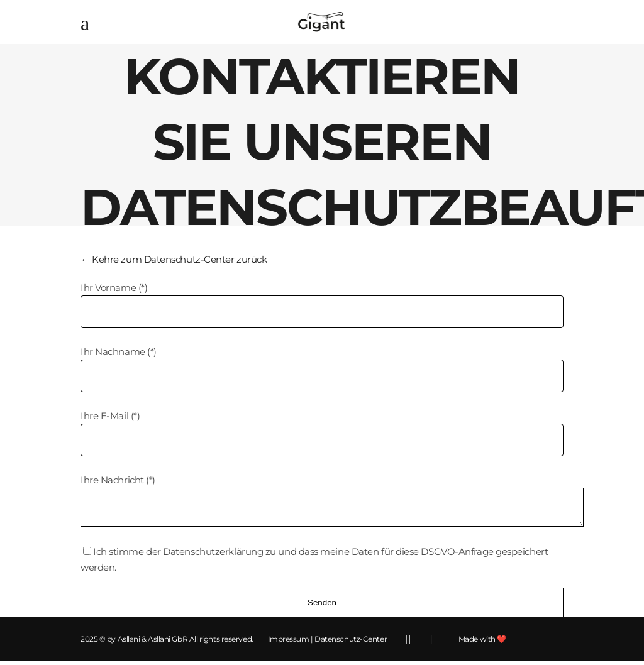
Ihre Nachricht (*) (118, 480)
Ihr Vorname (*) (114, 288)
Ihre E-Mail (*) (110, 416)
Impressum (289, 643)
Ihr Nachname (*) (119, 352)
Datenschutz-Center (351, 643)
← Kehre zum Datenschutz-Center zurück (174, 259)
